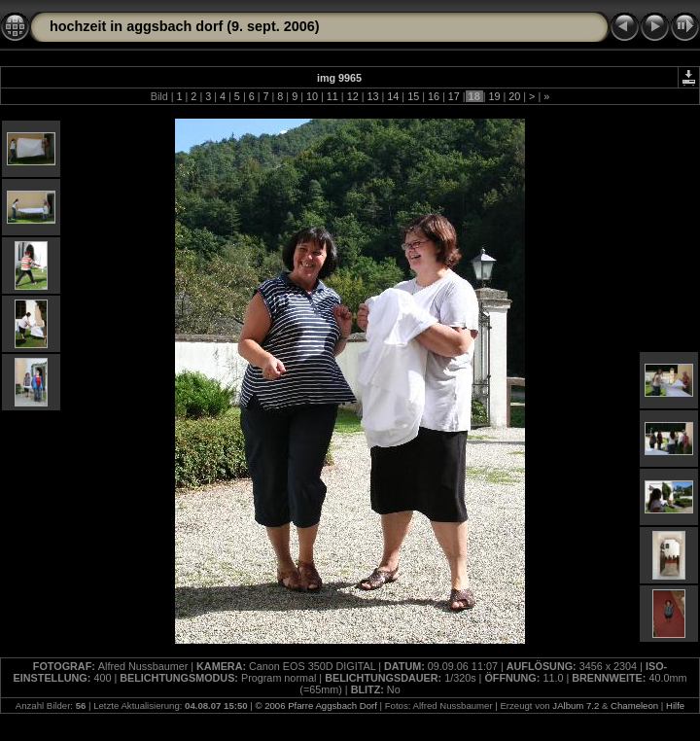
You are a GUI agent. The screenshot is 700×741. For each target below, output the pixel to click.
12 (353, 96)
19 (494, 96)
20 (514, 96)
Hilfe (675, 706)
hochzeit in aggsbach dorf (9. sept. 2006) (184, 26)
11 (332, 96)
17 (454, 96)
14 (393, 96)
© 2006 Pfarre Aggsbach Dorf (315, 706)
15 (413, 96)
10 (312, 96)
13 (372, 96)
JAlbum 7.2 (576, 706)
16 (434, 96)
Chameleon (634, 706)
